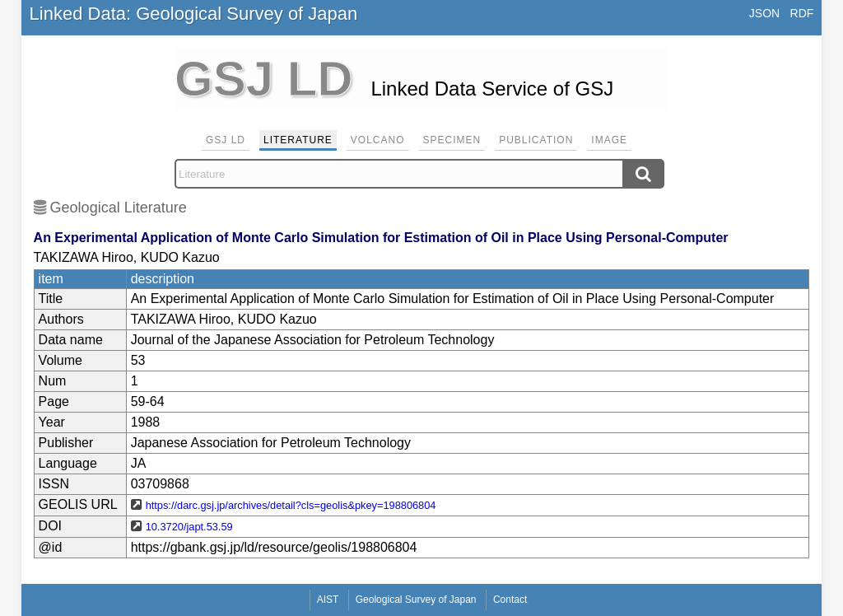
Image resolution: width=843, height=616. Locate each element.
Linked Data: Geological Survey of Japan (194, 14)
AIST (328, 600)
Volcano (378, 140)
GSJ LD (226, 140)
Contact (510, 600)
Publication (536, 140)
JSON (764, 13)
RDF (802, 13)
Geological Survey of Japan (416, 600)
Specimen (452, 140)
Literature (298, 140)
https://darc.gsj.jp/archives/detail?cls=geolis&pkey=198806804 (291, 505)
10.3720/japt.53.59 (189, 527)
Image (609, 140)
